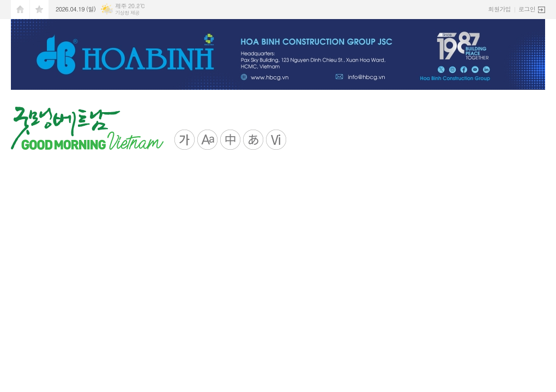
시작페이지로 (20, 10)
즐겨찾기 (39, 10)
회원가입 (500, 9)
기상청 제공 (127, 13)
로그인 (527, 9)
